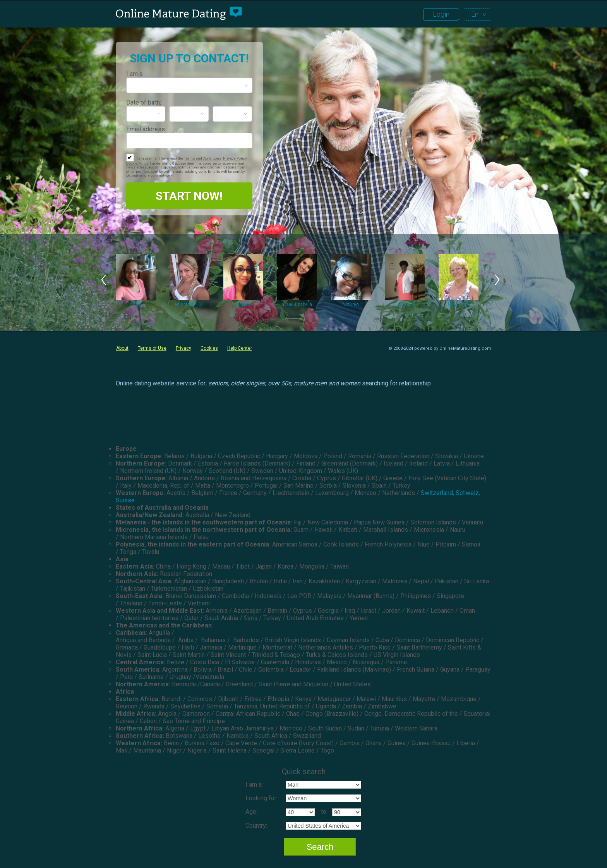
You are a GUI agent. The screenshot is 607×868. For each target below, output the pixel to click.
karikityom (459, 304)
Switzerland (437, 493)
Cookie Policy (137, 163)
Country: (256, 826)
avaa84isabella (297, 304)
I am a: (135, 74)
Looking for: (261, 798)
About (122, 348)
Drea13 (243, 304)
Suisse (125, 500)
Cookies (209, 348)
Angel (135, 304)
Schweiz (467, 493)
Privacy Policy (235, 158)
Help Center (240, 348)
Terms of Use (152, 348)
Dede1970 (405, 304)
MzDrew (351, 304)
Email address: (146, 129)
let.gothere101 (189, 304)
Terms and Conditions (203, 158)
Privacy (183, 348)
